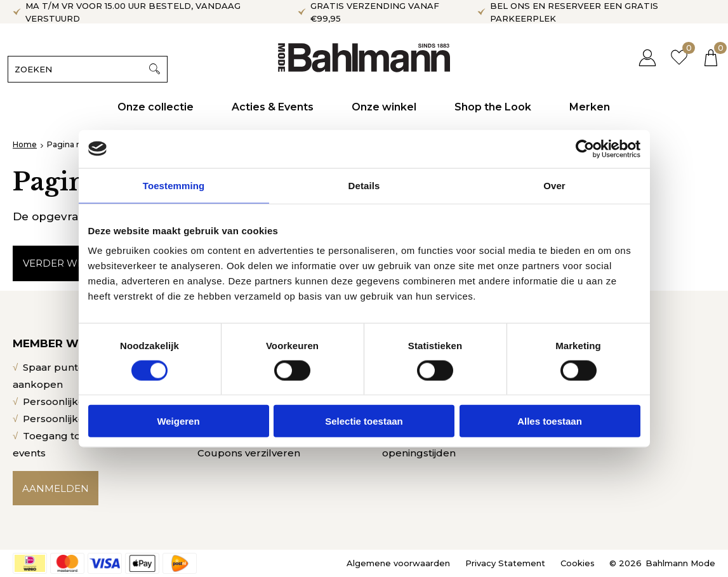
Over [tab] (554, 185)
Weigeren (178, 421)
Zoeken (159, 69)
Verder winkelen (73, 263)
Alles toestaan (550, 421)
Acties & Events (273, 107)
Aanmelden (56, 488)
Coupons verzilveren (249, 453)
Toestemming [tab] (174, 185)
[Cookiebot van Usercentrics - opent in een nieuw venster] (585, 149)
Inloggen (642, 57)
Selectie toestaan (364, 421)
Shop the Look (493, 107)
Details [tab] (364, 185)
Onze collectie (156, 107)
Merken (590, 107)
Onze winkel (385, 107)
